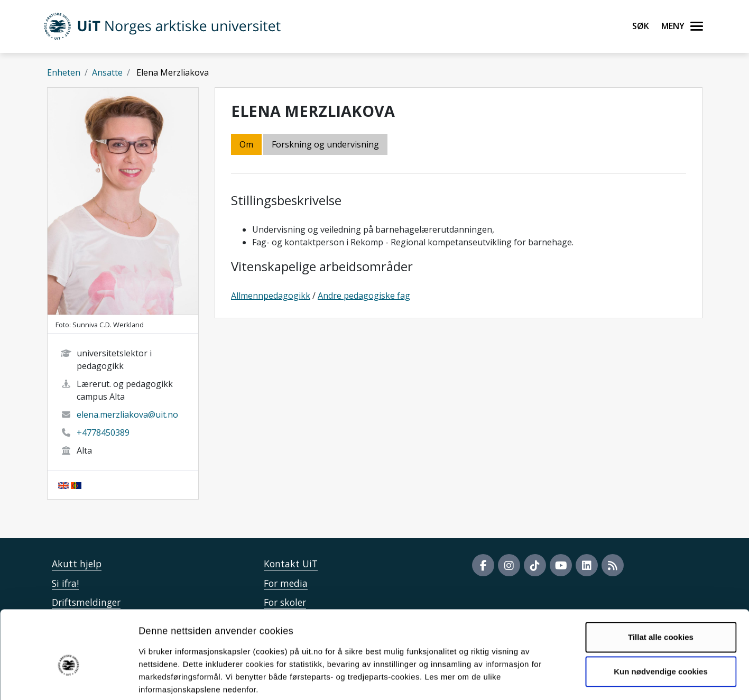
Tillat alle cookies (661, 584)
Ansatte (107, 72)
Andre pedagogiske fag (364, 296)
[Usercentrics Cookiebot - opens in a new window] (68, 679)
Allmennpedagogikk (271, 296)
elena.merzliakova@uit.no (127, 415)
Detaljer (563, 679)
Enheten (64, 72)
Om (246, 144)
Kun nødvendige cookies (661, 618)
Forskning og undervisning (325, 144)
